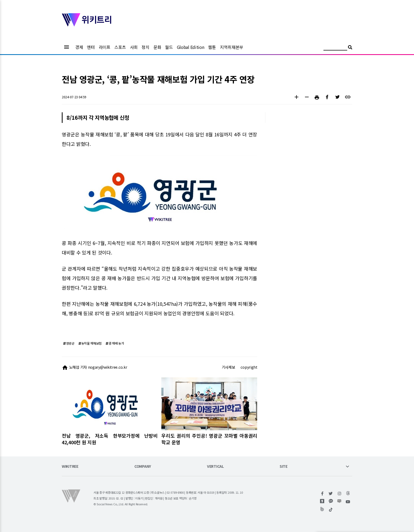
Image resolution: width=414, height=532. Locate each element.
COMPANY (143, 467)
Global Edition (191, 47)
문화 (157, 47)
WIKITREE (70, 467)
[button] (296, 98)
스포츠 (120, 47)
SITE (284, 467)
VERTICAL (215, 467)
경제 (79, 47)
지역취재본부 (232, 47)
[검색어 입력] (335, 48)
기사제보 (229, 367)
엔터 (91, 47)
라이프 (105, 47)
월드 (169, 47)
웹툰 (212, 47)
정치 (145, 47)
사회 (134, 47)
